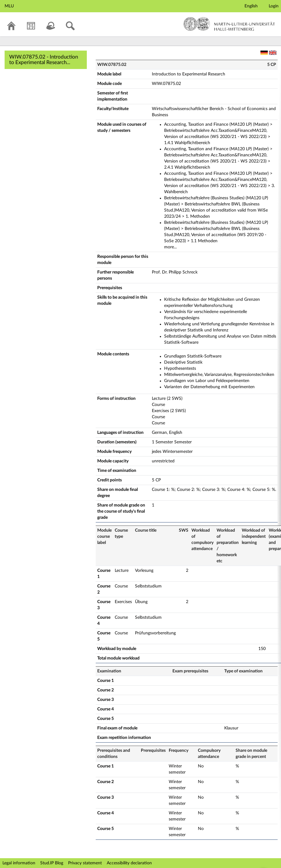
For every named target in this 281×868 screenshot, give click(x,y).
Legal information (19, 863)
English (251, 6)
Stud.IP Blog (52, 863)
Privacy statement (85, 863)
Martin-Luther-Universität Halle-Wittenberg (229, 24)
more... (170, 247)
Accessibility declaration (129, 863)
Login (274, 6)
